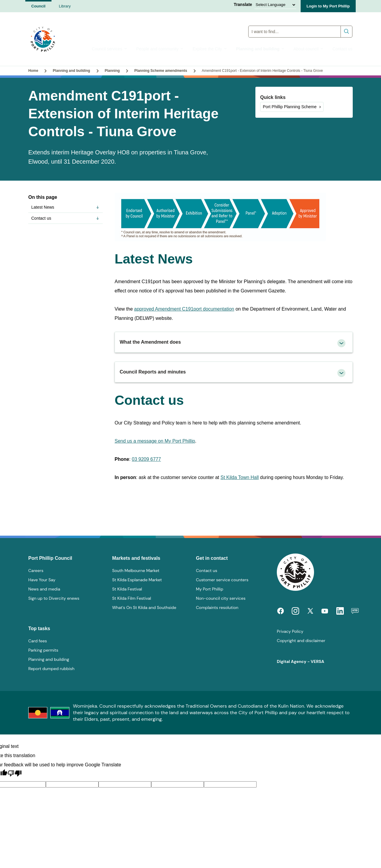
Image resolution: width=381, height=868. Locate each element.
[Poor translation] (15, 774)
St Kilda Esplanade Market (137, 580)
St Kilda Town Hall (240, 477)
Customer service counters (222, 580)
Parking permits (43, 650)
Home (33, 71)
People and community (160, 49)
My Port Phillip (210, 589)
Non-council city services (221, 598)
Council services (110, 49)
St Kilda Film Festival (132, 598)
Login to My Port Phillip (328, 6)
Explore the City (210, 49)
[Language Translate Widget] (275, 5)
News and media (44, 589)
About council (309, 49)
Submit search (347, 31)
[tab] (234, 342)
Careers (36, 571)
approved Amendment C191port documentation (184, 309)
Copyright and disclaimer (301, 641)
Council (38, 6)
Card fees (38, 641)
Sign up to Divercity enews (54, 598)
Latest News (65, 207)
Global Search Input (300, 25)
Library (65, 6)
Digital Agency (292, 661)
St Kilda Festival (127, 589)
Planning (112, 71)
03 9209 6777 (146, 459)
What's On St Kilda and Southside (144, 607)
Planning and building (260, 49)
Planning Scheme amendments (161, 71)
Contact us (342, 49)
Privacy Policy (290, 631)
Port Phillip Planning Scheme (290, 107)
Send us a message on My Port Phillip (155, 441)
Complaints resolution (217, 607)
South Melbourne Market (136, 571)
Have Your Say (42, 580)
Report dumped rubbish (51, 669)
